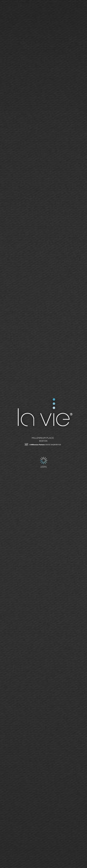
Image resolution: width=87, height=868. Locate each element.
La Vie (44, 413)
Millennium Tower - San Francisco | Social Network (44, 442)
